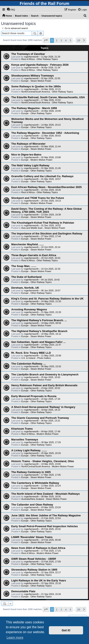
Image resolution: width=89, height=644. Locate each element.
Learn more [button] (15, 638)
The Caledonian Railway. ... (28, 364)
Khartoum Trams (22, 429)
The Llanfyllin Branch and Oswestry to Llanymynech (45, 374)
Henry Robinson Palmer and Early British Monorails (44, 385)
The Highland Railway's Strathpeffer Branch (39, 331)
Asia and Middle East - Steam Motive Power (43, 228)
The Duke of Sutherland (26, 277)
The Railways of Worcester (28, 144)
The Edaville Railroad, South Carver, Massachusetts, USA (48, 97)
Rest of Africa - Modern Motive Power (40, 434)
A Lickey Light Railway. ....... (29, 450)
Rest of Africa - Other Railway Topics (39, 59)
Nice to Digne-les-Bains (26, 155)
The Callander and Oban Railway (32, 505)
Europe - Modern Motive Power (37, 160)
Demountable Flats (23, 591)
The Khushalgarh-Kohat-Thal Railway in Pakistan (43, 223)
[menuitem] (11, 10)
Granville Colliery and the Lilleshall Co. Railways (42, 176)
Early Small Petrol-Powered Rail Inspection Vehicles (44, 526)
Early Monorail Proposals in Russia (34, 396)
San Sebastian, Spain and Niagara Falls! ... (38, 342)
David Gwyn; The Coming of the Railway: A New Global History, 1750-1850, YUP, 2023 (46, 210)
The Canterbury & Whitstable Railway (35, 483)
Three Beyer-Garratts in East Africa (34, 255)
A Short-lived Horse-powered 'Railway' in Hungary (43, 407)
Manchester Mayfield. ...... (28, 244)
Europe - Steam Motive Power (36, 81)
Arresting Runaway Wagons (29, 309)
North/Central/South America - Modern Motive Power (48, 466)
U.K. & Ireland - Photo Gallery (36, 358)
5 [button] (70, 40)
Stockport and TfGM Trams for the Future (38, 198)
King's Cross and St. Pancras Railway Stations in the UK (47, 299)
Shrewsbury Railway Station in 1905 (34, 570)
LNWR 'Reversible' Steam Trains (32, 537)
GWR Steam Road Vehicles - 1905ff (34, 559)
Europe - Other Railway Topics (36, 113)
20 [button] (79, 40)
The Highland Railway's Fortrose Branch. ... (39, 320)
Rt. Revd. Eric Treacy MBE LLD (31, 353)
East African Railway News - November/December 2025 (46, 187)
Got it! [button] (66, 630)
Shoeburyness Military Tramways (33, 76)
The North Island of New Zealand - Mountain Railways (46, 494)
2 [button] (57, 40)
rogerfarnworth (31, 57)
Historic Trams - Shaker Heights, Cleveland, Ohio (43, 461)
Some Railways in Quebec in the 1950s (36, 86)
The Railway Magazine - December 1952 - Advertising (45, 133)
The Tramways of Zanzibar (28, 54)
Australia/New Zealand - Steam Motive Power (44, 499)
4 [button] (66, 40)
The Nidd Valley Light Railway (30, 165)
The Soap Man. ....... (24, 266)
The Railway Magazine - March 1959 (34, 108)
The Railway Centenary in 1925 (31, 472)
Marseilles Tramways (25, 440)
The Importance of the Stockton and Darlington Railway (47, 234)
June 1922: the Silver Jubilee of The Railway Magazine (46, 515)
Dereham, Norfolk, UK (25, 288)
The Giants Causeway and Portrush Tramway (40, 418)
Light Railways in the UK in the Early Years (39, 580)
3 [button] (61, 40)
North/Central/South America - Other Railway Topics (47, 92)
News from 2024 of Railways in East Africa (38, 548)
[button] (46, 40)
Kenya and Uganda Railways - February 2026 (40, 65)
